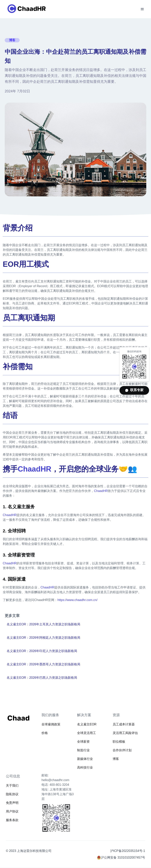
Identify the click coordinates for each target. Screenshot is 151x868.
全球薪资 (83, 742)
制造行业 (83, 750)
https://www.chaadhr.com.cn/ (77, 600)
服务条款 (12, 820)
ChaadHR (101, 491)
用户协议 (12, 811)
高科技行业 (85, 767)
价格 (45, 733)
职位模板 (119, 742)
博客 (116, 759)
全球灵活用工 (87, 733)
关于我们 (12, 786)
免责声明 (12, 803)
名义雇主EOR (87, 724)
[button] (142, 9)
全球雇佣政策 (51, 724)
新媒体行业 (85, 759)
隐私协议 (12, 794)
